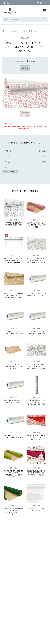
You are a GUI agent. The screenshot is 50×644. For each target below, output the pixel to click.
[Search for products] (25, 19)
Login (40, 3)
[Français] (45, 3)
